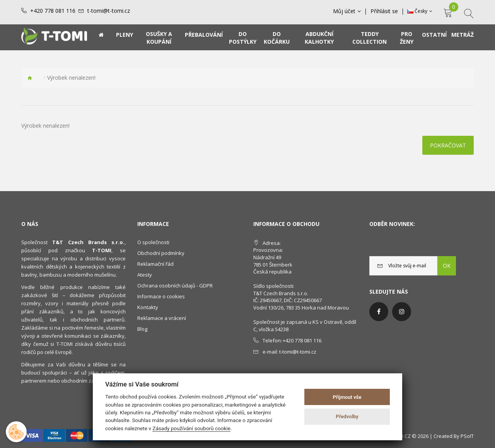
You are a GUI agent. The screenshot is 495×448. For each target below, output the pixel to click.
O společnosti (153, 242)
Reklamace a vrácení (162, 318)
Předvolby (347, 416)
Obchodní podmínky (161, 253)
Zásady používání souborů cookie (191, 428)
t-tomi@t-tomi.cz (109, 11)
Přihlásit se (384, 11)
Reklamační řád (155, 264)
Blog (142, 329)
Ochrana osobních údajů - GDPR (175, 286)
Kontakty (148, 307)
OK (447, 266)
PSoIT (467, 436)
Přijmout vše (347, 397)
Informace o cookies (161, 296)
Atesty (145, 275)
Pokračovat (448, 145)
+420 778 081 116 (53, 11)
